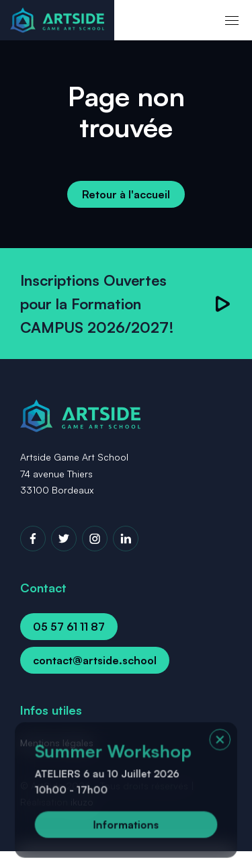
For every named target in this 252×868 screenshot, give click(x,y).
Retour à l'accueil (126, 194)
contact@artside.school (95, 660)
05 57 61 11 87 (69, 627)
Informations (126, 826)
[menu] (232, 20)
